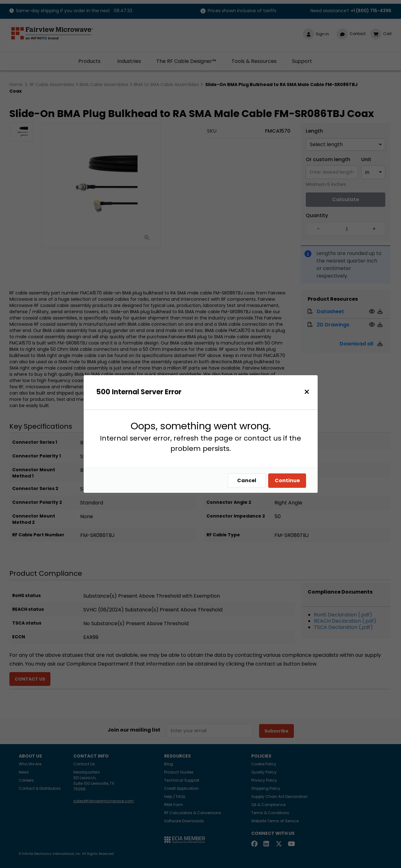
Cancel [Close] (248, 480)
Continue (289, 480)
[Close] (308, 392)
